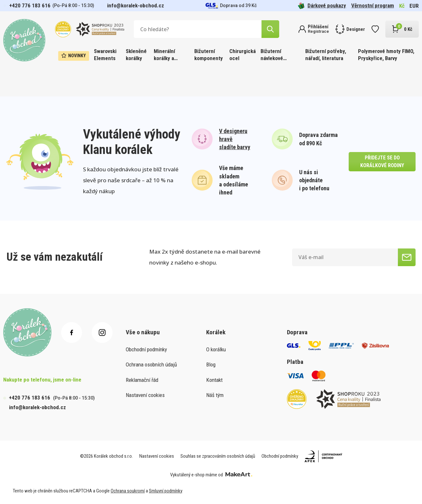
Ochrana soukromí (128, 491)
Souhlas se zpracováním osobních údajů (218, 456)
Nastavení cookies (145, 395)
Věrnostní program (373, 5)
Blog (211, 364)
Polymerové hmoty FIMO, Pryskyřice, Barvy (386, 55)
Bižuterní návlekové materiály (272, 55)
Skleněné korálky (136, 55)
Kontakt (214, 380)
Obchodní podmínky (146, 349)
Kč (402, 6)
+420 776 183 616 (30, 5)
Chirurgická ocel (243, 55)
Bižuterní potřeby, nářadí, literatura (326, 55)
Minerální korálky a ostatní (164, 55)
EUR (414, 6)
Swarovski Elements (105, 55)
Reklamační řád (142, 380)
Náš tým (215, 395)
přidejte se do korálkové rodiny (382, 162)
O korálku (216, 349)
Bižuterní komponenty (209, 55)
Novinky (74, 56)
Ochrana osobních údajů (151, 364)
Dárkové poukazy (322, 6)
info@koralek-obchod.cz (136, 5)
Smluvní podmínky (166, 491)
